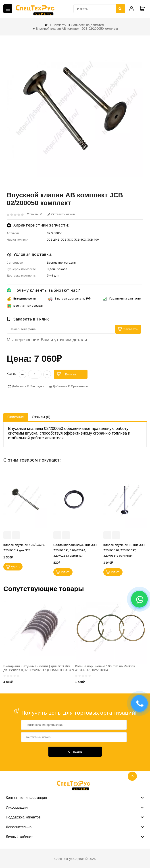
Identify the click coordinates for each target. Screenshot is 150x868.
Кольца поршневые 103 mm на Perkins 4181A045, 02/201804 (105, 668)
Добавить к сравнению (71, 386)
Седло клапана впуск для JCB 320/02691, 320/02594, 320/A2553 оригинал (75, 550)
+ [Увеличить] (47, 374)
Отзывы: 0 (34, 214)
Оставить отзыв (61, 214)
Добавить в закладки (28, 386)
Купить (71, 374)
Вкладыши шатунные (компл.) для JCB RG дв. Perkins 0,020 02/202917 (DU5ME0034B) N (39, 668)
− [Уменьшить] (23, 374)
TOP (132, 776)
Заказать (131, 329)
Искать (120, 9)
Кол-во (12, 374)
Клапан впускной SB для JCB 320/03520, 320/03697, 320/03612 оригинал (124, 550)
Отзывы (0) (41, 417)
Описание (16, 417)
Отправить (75, 752)
